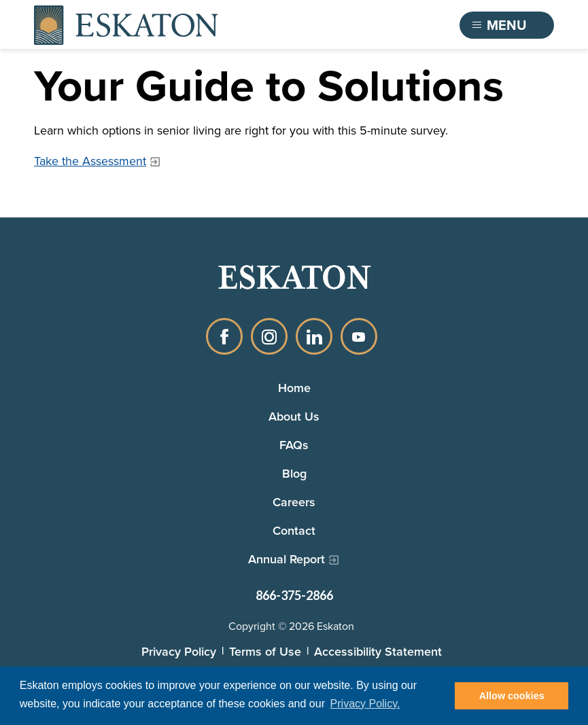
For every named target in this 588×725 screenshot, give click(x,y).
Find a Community (375, 25)
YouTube (359, 336)
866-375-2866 (294, 595)
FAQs (294, 445)
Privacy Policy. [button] (365, 704)
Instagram (269, 336)
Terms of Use (265, 651)
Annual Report (287, 559)
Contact (294, 530)
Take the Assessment (90, 161)
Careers (294, 502)
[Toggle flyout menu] (507, 25)
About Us (294, 416)
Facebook (224, 336)
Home (294, 388)
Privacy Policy (179, 651)
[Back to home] (126, 25)
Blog (294, 473)
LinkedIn (314, 336)
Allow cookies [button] (512, 696)
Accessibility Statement (378, 651)
